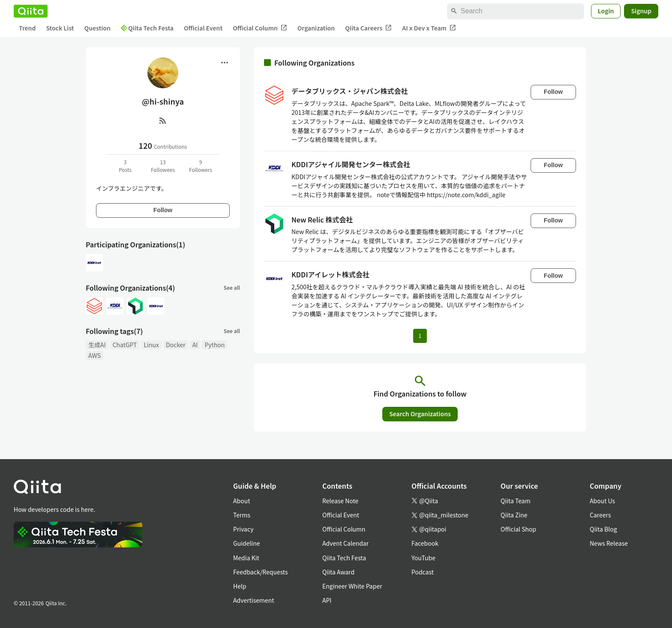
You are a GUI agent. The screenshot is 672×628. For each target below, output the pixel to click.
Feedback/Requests (261, 572)
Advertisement (254, 600)
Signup (641, 11)
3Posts (125, 166)
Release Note (340, 501)
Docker (176, 345)
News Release (609, 543)
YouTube (423, 558)
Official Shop (518, 529)
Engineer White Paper (352, 586)
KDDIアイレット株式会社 (330, 274)
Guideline (247, 543)
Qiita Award (338, 572)
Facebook (425, 543)
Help (240, 586)
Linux (151, 345)
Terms (242, 515)
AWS (94, 355)
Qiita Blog (603, 529)
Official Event (203, 28)
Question (97, 28)
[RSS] (163, 120)
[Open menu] (225, 63)
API (327, 600)
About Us (602, 501)
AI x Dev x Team (429, 28)
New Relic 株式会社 (322, 219)
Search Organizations (420, 414)
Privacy (243, 529)
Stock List (60, 28)
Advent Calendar (345, 543)
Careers (600, 515)
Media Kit (246, 558)
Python (214, 345)
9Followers (201, 166)
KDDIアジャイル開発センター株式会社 (351, 164)
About (241, 501)
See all (232, 287)
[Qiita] (31, 11)
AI (195, 345)
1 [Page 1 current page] (420, 336)
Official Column (260, 28)
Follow (163, 210)
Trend (27, 28)
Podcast (423, 572)
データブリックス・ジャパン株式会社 (350, 91)
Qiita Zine (514, 515)
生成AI (97, 345)
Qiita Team (516, 501)
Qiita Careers (368, 28)
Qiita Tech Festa (147, 28)
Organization (316, 28)
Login (606, 11)
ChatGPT (125, 345)
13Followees (163, 166)
